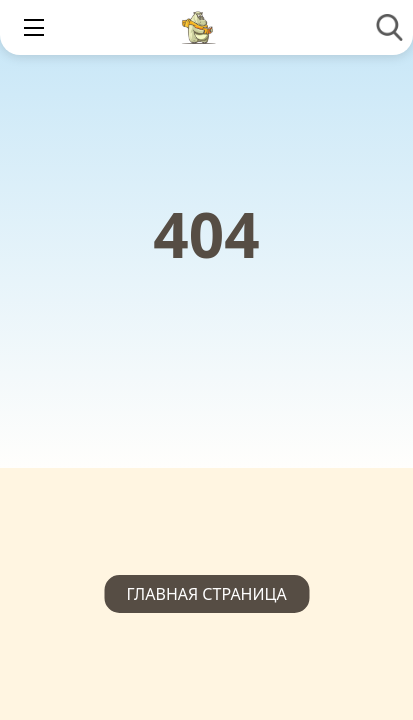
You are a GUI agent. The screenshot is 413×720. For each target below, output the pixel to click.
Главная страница (206, 594)
